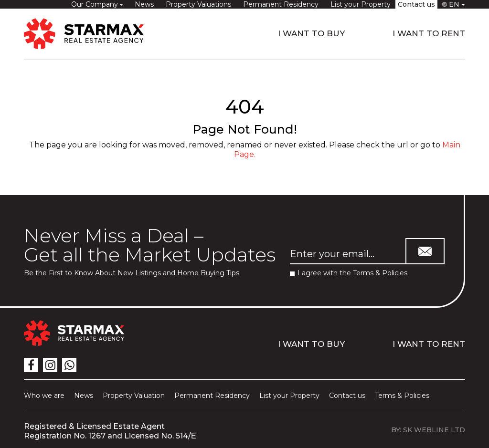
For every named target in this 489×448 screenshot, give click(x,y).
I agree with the (349, 273)
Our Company (96, 4)
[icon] (31, 365)
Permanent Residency (281, 4)
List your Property (361, 4)
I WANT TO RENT (429, 33)
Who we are (44, 396)
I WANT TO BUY (311, 33)
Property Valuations (198, 4)
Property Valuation (134, 396)
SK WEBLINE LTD (434, 430)
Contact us (416, 4)
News (144, 4)
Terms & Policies (380, 273)
